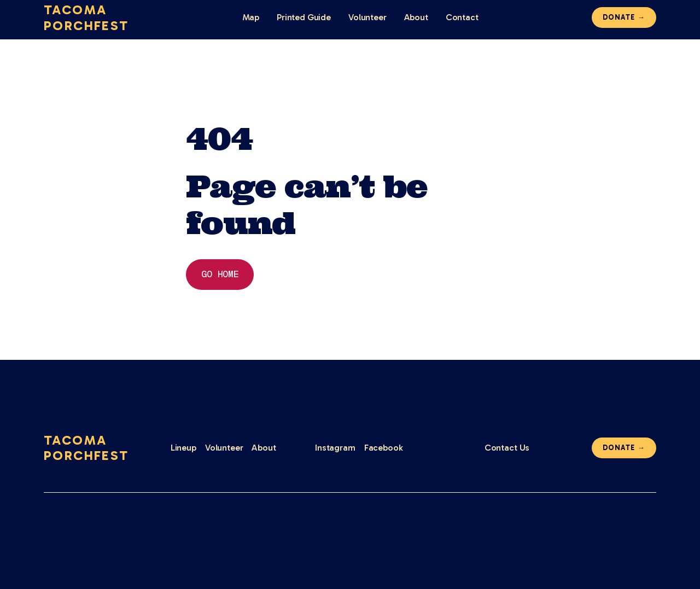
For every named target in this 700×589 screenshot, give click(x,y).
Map (251, 17)
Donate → (624, 17)
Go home (220, 274)
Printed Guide (304, 17)
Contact (462, 17)
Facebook (384, 448)
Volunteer (367, 17)
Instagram (335, 448)
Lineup (183, 448)
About (416, 17)
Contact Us (507, 448)
